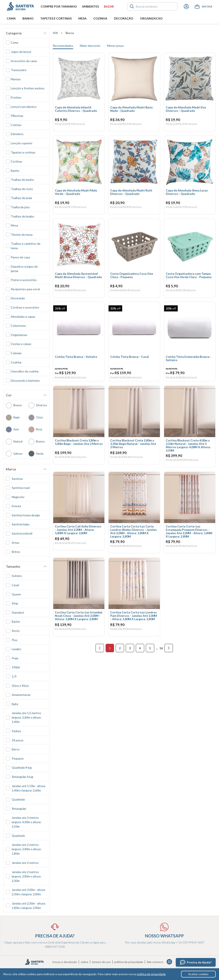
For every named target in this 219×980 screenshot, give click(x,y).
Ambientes (90, 6)
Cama (11, 18)
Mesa (82, 18)
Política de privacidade (129, 962)
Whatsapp (169, 962)
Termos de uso (101, 962)
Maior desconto (90, 46)
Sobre (84, 962)
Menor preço (115, 46)
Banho (28, 18)
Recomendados (63, 46)
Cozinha (100, 18)
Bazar (109, 6)
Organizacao (151, 18)
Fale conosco (155, 962)
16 (161, 656)
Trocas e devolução (65, 962)
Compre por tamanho (59, 6)
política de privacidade (151, 974)
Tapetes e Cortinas (56, 18)
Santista (20, 6)
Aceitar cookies (198, 974)
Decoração (124, 18)
